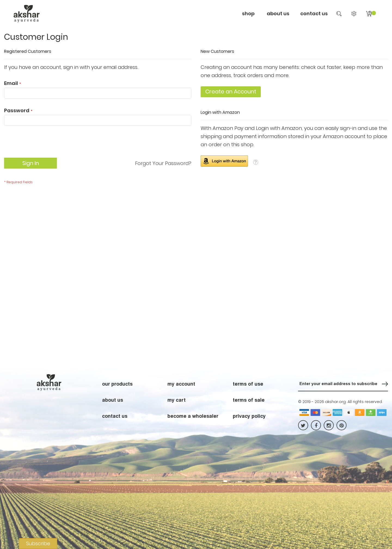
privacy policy (249, 416)
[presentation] (45, 144)
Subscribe (38, 543)
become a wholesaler (193, 416)
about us (113, 400)
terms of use (248, 384)
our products (117, 384)
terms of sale (249, 400)
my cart (177, 400)
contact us (314, 13)
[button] (256, 162)
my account (181, 384)
